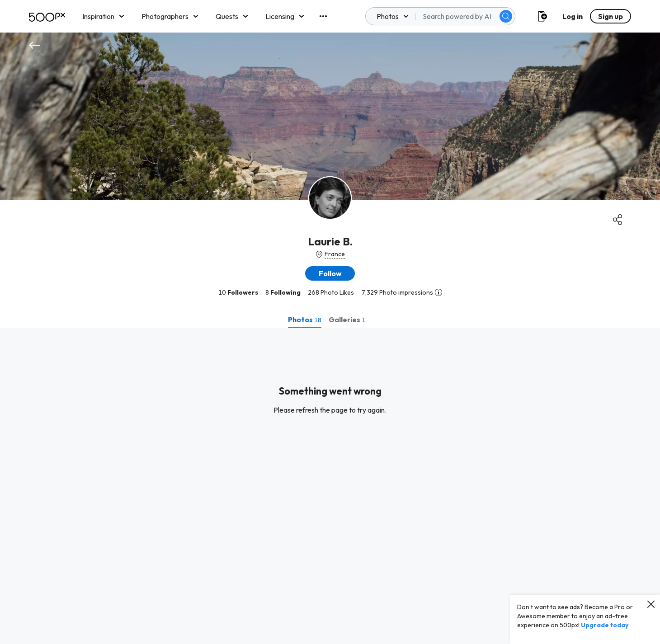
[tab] (305, 320)
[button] (330, 273)
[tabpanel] (330, 486)
